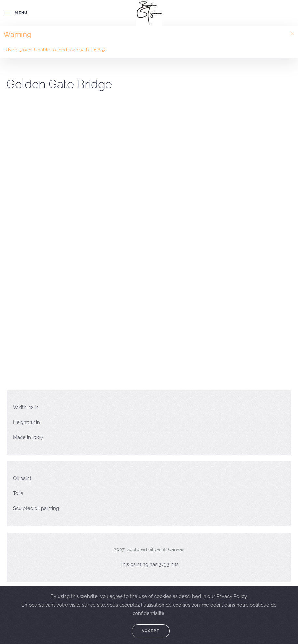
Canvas (176, 549)
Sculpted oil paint (146, 549)
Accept (151, 631)
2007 (119, 549)
